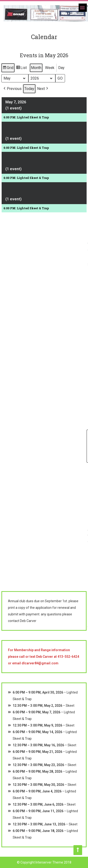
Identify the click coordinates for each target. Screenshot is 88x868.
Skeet (70, 706)
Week (50, 68)
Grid (8, 68)
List (21, 68)
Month (36, 68)
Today (29, 89)
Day (61, 68)
